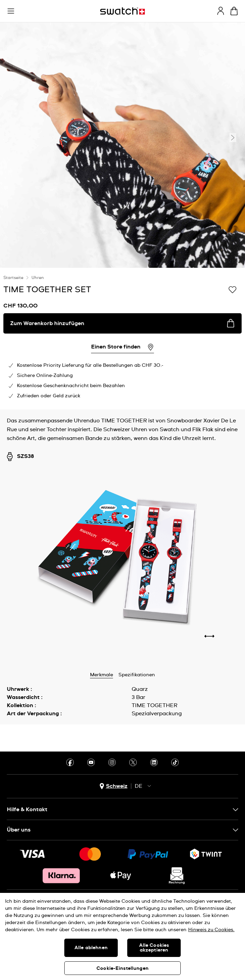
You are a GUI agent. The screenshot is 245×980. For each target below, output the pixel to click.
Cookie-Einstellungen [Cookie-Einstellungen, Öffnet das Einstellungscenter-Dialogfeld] (122, 968)
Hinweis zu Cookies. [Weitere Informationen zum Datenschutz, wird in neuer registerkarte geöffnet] (211, 930)
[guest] (221, 11)
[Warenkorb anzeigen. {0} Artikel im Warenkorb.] (234, 11)
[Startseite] (122, 11)
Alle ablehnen (91, 948)
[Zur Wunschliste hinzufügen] (232, 289)
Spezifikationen (137, 675)
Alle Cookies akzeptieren (154, 948)
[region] (122, 936)
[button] (11, 11)
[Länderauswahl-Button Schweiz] (114, 786)
